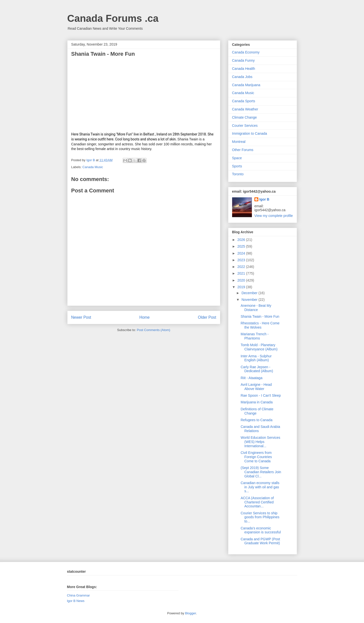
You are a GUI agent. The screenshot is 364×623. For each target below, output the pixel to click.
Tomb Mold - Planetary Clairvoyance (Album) (259, 347)
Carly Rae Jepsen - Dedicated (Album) (257, 369)
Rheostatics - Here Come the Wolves (260, 325)
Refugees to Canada (256, 420)
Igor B (264, 199)
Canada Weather (245, 109)
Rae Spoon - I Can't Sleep (261, 395)
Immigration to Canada (250, 133)
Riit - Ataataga (251, 378)
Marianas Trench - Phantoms (255, 336)
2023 (242, 260)
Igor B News (76, 601)
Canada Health (244, 69)
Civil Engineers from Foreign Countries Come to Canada (256, 457)
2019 (242, 287)
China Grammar (78, 595)
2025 (242, 246)
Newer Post (81, 317)
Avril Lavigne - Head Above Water (256, 387)
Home (145, 317)
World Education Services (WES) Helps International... (260, 442)
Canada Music (93, 167)
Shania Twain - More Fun (260, 316)
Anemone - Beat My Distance (256, 308)
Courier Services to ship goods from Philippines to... (260, 517)
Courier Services (245, 126)
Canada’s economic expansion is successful (261, 530)
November (250, 300)
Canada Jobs (242, 77)
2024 (242, 253)
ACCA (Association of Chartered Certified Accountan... (257, 502)
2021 (242, 273)
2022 (242, 267)
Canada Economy (246, 52)
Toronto (238, 174)
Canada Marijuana (246, 85)
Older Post (207, 317)
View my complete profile (274, 216)
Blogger (191, 613)
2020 (242, 280)
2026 (242, 240)
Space (237, 158)
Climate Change (244, 117)
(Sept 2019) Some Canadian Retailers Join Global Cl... (261, 472)
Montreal (239, 142)
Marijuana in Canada (256, 402)
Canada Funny (243, 60)
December (250, 293)
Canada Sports (244, 101)
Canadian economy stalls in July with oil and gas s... (260, 487)
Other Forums (243, 150)
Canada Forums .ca (113, 18)
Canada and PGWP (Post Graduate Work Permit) (260, 541)
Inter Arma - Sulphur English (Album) (256, 358)
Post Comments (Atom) (154, 330)
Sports (237, 166)
